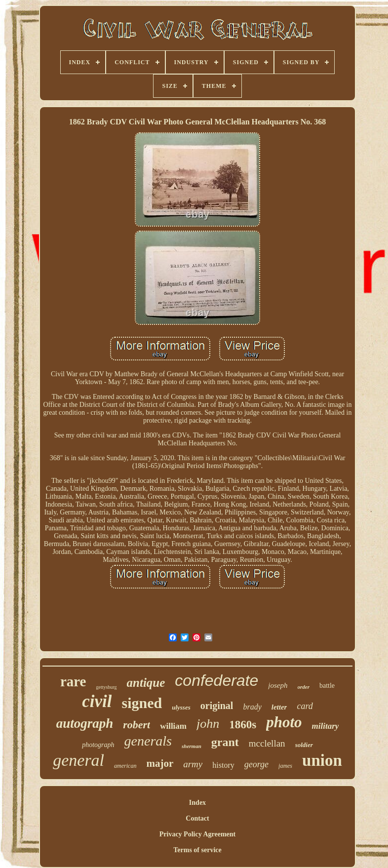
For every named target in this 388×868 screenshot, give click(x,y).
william (173, 726)
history (223, 765)
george (256, 764)
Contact (197, 818)
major (160, 763)
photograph (98, 745)
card (305, 706)
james (285, 766)
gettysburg (106, 687)
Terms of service (197, 850)
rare (73, 681)
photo (284, 722)
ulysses (181, 707)
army (193, 764)
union (322, 760)
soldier (304, 745)
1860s (243, 725)
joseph (278, 685)
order (304, 687)
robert (136, 725)
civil (97, 701)
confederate (216, 680)
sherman (192, 746)
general (78, 760)
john (208, 724)
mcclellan (267, 743)
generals (148, 741)
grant (225, 742)
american (125, 766)
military (326, 726)
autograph (85, 723)
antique (146, 683)
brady (252, 707)
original (217, 706)
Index (197, 803)
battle (327, 686)
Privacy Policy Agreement (197, 834)
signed (142, 703)
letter (279, 707)
